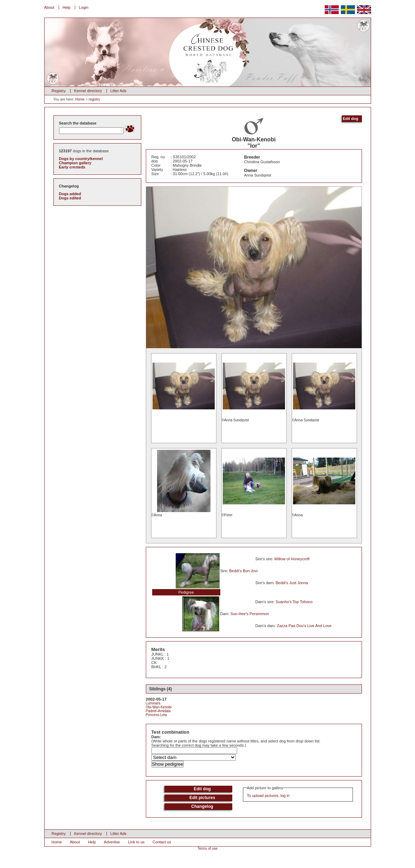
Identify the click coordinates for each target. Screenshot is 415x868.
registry (94, 99)
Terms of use (207, 848)
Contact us (162, 842)
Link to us (136, 842)
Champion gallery (75, 163)
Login (83, 7)
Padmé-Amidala (158, 711)
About (49, 7)
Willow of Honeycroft (292, 559)
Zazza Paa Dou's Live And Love (304, 626)
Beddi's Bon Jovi (243, 571)
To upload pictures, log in (268, 796)
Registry (59, 91)
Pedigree (186, 592)
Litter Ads (118, 91)
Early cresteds (72, 167)
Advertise (112, 842)
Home (80, 99)
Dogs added (70, 194)
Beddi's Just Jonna (292, 583)
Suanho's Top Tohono (294, 602)
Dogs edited (70, 198)
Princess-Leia (157, 715)
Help (67, 7)
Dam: (156, 737)
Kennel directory (88, 91)
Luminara (153, 703)
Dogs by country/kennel (81, 159)
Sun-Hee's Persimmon (250, 614)
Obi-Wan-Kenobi (159, 707)
